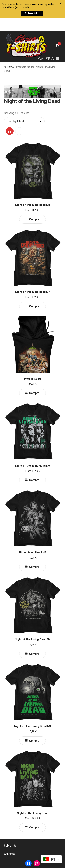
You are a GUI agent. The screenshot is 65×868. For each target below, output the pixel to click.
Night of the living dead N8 (32, 192)
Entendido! (32, 13)
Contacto (9, 841)
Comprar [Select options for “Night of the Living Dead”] (35, 814)
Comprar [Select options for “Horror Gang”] (35, 380)
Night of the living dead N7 (32, 278)
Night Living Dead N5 (33, 539)
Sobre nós (10, 832)
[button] (46, 46)
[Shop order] (24, 108)
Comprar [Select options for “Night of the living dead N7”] (35, 293)
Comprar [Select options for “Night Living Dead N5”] (35, 554)
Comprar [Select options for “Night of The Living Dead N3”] (35, 727)
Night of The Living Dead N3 (32, 713)
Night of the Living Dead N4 (33, 626)
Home (10, 54)
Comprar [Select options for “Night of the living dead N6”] (35, 467)
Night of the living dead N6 (32, 452)
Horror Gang (32, 365)
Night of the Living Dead (33, 800)
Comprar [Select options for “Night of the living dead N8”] (35, 206)
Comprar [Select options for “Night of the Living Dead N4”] (35, 641)
